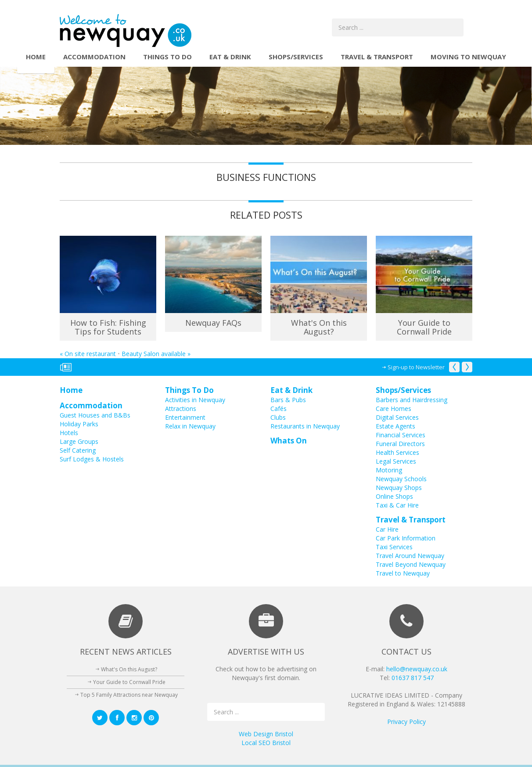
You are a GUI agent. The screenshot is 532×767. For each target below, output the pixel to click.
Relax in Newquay (190, 426)
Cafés (279, 409)
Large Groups (79, 441)
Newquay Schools (401, 479)
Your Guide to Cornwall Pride (424, 327)
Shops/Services (296, 57)
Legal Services (396, 461)
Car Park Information (406, 538)
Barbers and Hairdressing (412, 400)
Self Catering (78, 450)
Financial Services (401, 435)
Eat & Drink (230, 57)
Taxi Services (394, 547)
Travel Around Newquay (410, 556)
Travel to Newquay (403, 573)
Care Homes (394, 409)
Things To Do (167, 57)
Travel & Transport (377, 57)
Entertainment (185, 417)
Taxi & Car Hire (397, 505)
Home (36, 57)
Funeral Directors (400, 444)
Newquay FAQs (213, 323)
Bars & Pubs (288, 400)
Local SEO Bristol (266, 743)
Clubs (278, 417)
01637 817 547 (413, 678)
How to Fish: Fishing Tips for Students (108, 327)
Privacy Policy (406, 722)
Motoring (389, 470)
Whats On (289, 441)
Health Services (397, 452)
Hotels (69, 433)
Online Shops (394, 496)
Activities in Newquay (195, 400)
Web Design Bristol (266, 734)
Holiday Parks (79, 424)
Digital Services (397, 417)
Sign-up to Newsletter (416, 367)
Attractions (181, 409)
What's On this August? (319, 327)
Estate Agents (395, 426)
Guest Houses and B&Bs (95, 415)
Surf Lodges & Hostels (92, 459)
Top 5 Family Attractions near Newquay (129, 695)
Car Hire (387, 529)
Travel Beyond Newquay (411, 564)
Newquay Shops (399, 488)
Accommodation (94, 57)
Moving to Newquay (468, 57)
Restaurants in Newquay (305, 426)
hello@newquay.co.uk (417, 669)
